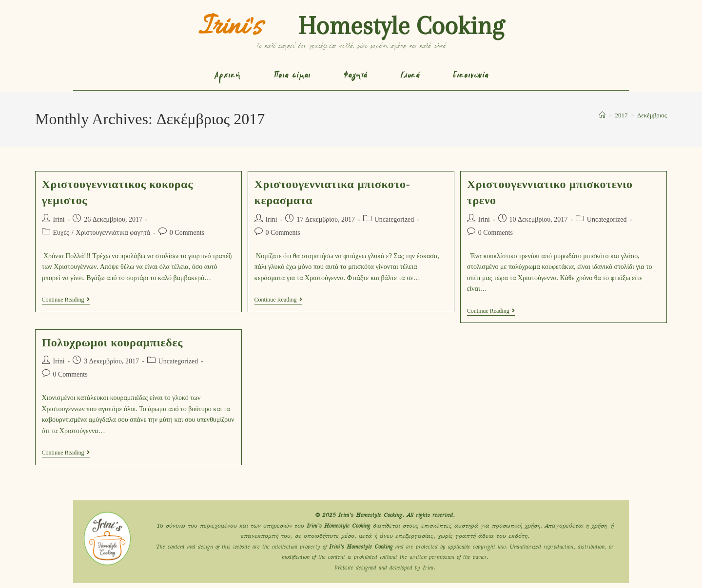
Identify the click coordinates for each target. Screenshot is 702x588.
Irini (59, 219)
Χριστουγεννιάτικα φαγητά (113, 233)
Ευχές (61, 233)
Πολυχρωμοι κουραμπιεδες (113, 342)
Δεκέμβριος (652, 115)
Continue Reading (66, 300)
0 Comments (187, 233)
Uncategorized (394, 219)
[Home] (602, 115)
